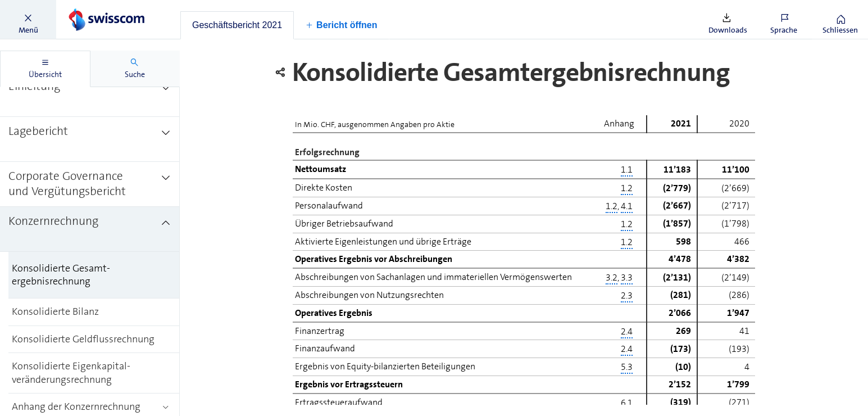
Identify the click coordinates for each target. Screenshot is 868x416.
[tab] (237, 25)
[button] (28, 20)
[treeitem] (90, 94)
